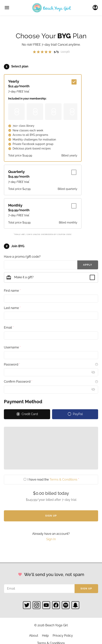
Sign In (96, 8)
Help (45, 636)
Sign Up (51, 516)
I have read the (51, 480)
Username (12, 347)
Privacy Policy (63, 636)
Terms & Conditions (63, 480)
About (34, 636)
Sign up (86, 589)
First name (12, 291)
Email (9, 328)
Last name (12, 308)
